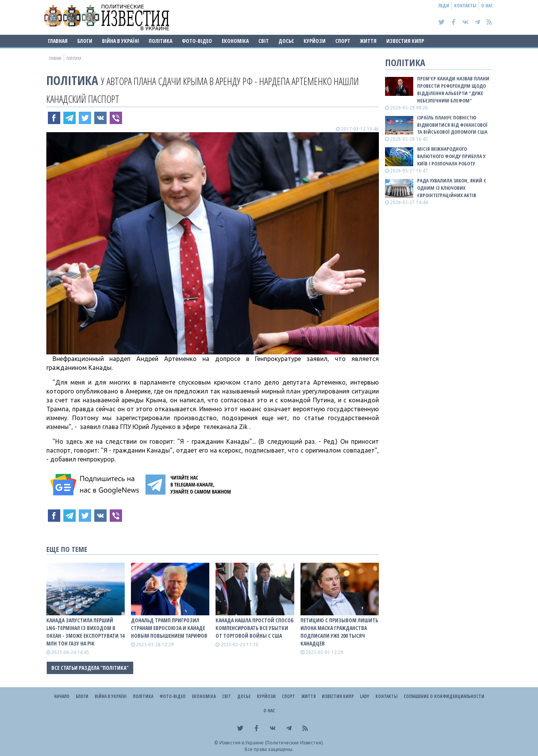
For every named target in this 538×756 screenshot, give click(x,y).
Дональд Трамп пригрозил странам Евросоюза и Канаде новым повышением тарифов (169, 628)
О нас (487, 6)
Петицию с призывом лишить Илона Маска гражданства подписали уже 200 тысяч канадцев (339, 632)
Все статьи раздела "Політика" (90, 668)
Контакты (465, 6)
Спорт (343, 41)
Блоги (85, 41)
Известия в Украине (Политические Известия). (272, 743)
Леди (444, 6)
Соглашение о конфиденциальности (444, 696)
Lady (365, 696)
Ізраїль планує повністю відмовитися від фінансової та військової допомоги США (452, 125)
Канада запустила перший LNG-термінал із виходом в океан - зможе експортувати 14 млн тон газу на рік (85, 632)
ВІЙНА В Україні (120, 41)
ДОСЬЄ (286, 41)
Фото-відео (197, 41)
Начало (62, 696)
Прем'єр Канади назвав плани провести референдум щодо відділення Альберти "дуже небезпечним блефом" (453, 89)
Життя (368, 41)
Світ (264, 41)
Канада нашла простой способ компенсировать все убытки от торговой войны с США (255, 628)
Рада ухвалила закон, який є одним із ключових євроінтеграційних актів (452, 188)
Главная (58, 41)
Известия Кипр (405, 41)
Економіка (235, 41)
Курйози (315, 41)
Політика (160, 41)
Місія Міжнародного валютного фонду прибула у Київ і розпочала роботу (451, 156)
